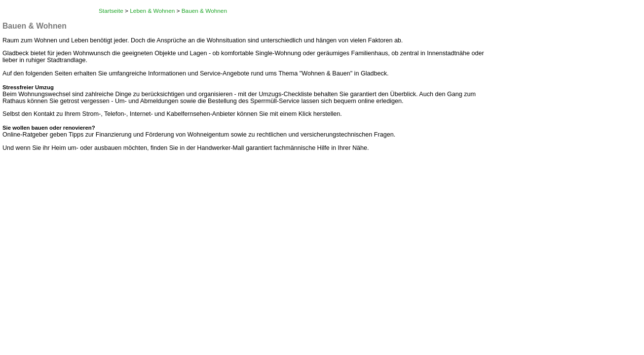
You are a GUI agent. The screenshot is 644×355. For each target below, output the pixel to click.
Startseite (111, 11)
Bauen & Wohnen (204, 11)
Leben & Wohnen (152, 11)
